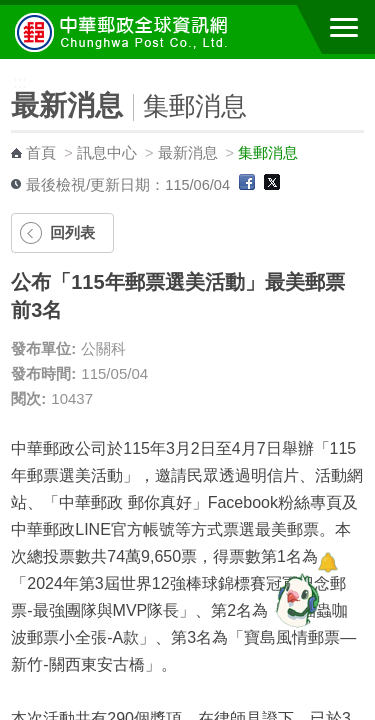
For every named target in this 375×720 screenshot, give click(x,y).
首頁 (41, 153)
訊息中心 (107, 153)
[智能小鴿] (295, 600)
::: (6, 67)
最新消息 (188, 153)
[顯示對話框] (327, 562)
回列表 (72, 232)
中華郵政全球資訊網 (125, 32)
